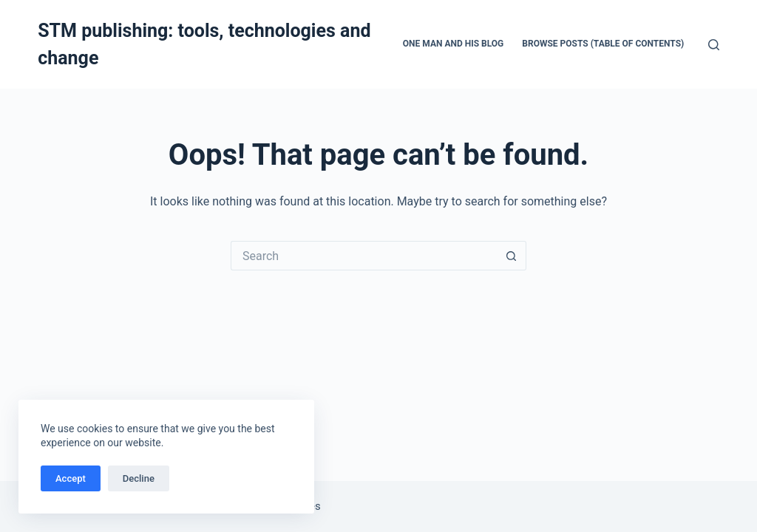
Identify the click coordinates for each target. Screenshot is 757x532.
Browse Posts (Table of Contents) (603, 44)
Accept (71, 478)
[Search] (714, 45)
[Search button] (512, 256)
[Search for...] (364, 256)
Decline (139, 478)
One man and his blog (454, 44)
